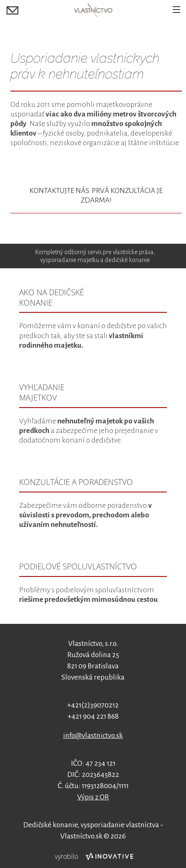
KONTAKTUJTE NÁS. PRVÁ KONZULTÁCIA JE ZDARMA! (96, 195)
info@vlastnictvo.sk (93, 736)
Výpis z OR (93, 797)
